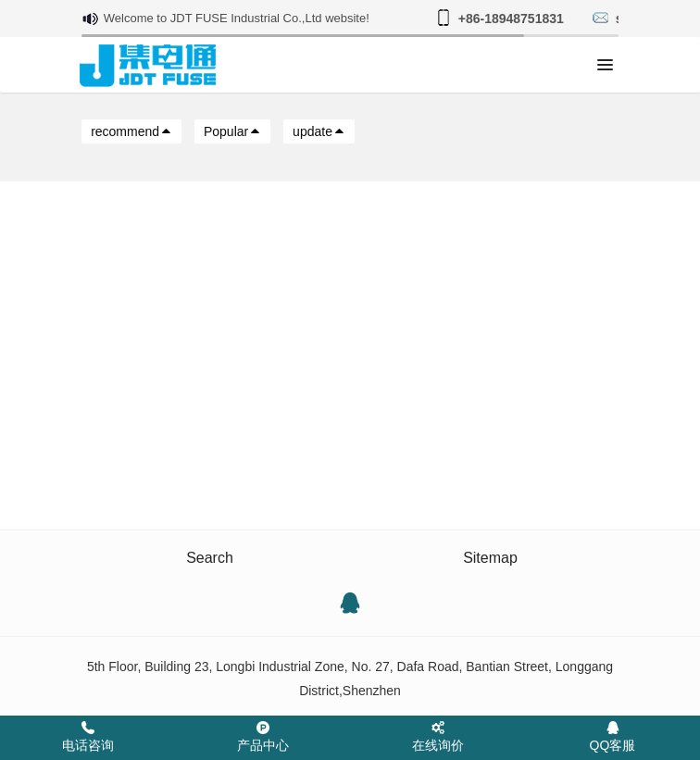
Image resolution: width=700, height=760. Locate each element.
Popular (232, 131)
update (319, 131)
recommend (131, 131)
